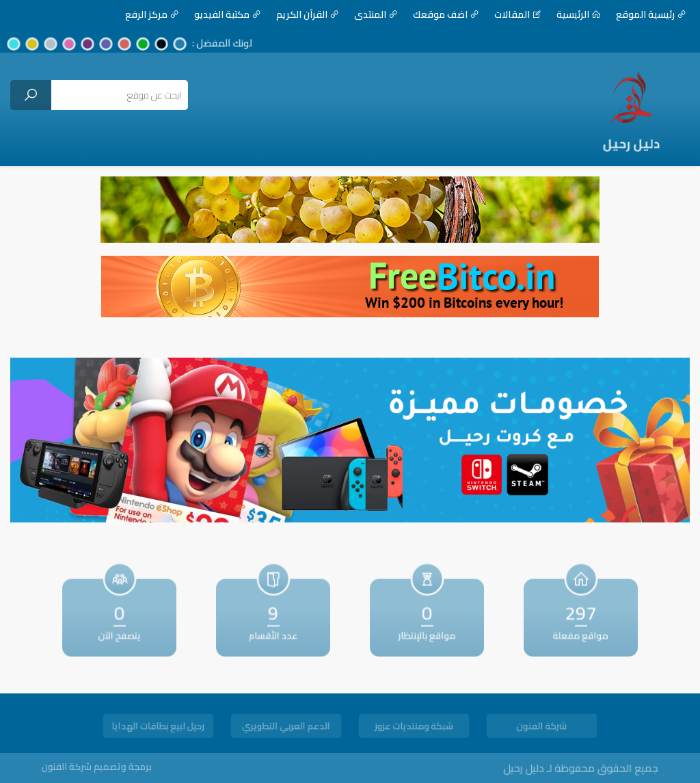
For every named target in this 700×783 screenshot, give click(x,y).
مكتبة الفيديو (211, 14)
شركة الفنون (541, 727)
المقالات (501, 14)
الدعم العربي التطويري (286, 727)
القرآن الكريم (291, 14)
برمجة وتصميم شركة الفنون (111, 766)
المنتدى (359, 14)
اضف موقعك (429, 14)
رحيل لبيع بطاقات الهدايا (158, 727)
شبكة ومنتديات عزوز (414, 727)
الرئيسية (562, 14)
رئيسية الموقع (634, 14)
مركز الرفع (135, 14)
